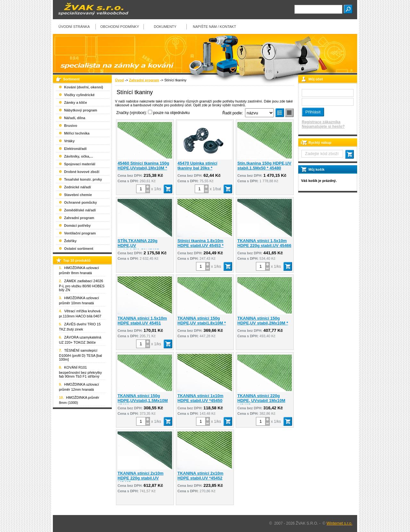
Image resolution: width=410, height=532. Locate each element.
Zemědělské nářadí (80, 210)
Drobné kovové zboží (82, 172)
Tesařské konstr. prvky (83, 179)
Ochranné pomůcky (81, 202)
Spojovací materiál (80, 164)
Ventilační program (80, 233)
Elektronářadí (75, 149)
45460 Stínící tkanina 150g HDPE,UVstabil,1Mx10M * (143, 166)
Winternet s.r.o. (339, 523)
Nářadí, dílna (75, 118)
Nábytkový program (81, 110)
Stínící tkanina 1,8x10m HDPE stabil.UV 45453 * (201, 243)
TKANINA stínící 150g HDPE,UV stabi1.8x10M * (202, 321)
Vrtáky (69, 141)
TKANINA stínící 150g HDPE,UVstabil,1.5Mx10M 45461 (143, 401)
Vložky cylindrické (79, 95)
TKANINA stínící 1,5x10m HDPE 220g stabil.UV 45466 (264, 243)
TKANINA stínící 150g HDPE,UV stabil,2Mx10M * (263, 321)
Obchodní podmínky (120, 27)
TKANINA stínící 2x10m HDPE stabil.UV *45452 (200, 476)
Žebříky (70, 241)
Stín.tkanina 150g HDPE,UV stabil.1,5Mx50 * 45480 (264, 166)
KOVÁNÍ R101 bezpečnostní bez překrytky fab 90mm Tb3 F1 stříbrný (80, 372)
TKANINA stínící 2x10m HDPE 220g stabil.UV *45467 (140, 478)
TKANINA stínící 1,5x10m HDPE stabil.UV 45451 (142, 321)
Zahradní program (144, 80)
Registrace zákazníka (321, 122)
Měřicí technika (77, 133)
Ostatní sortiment (79, 249)
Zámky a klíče (76, 102)
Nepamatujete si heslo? (323, 127)
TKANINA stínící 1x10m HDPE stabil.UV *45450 (200, 398)
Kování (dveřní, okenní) (84, 87)
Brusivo (71, 126)
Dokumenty (165, 27)
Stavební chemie (78, 195)
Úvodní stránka (74, 27)
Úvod (119, 80)
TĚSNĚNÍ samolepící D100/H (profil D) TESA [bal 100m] (80, 355)
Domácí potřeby (77, 225)
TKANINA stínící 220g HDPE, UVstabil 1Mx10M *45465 (261, 401)
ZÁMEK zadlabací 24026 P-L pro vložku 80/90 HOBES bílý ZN (82, 285)
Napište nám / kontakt (214, 27)
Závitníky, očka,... (78, 156)
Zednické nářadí (78, 187)
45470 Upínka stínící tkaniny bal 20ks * (197, 166)
